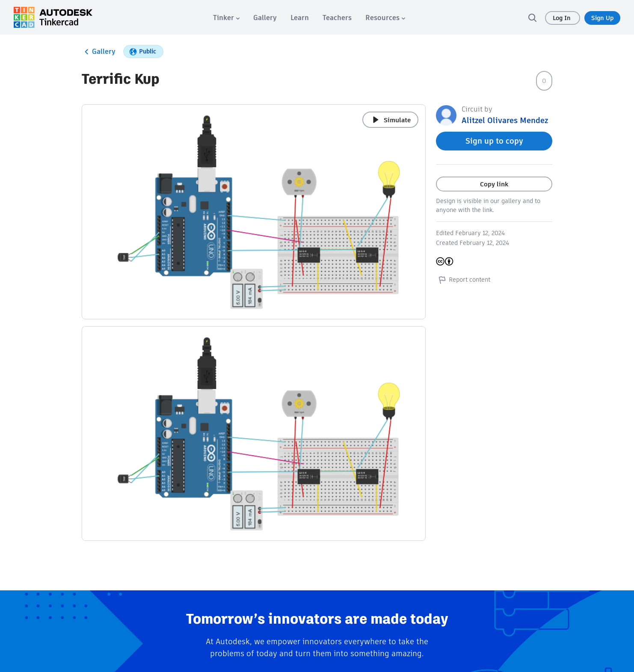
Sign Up (602, 18)
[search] (532, 18)
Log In (563, 18)
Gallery (99, 52)
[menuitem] (226, 18)
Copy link (494, 184)
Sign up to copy (494, 141)
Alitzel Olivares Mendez (505, 120)
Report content (463, 280)
